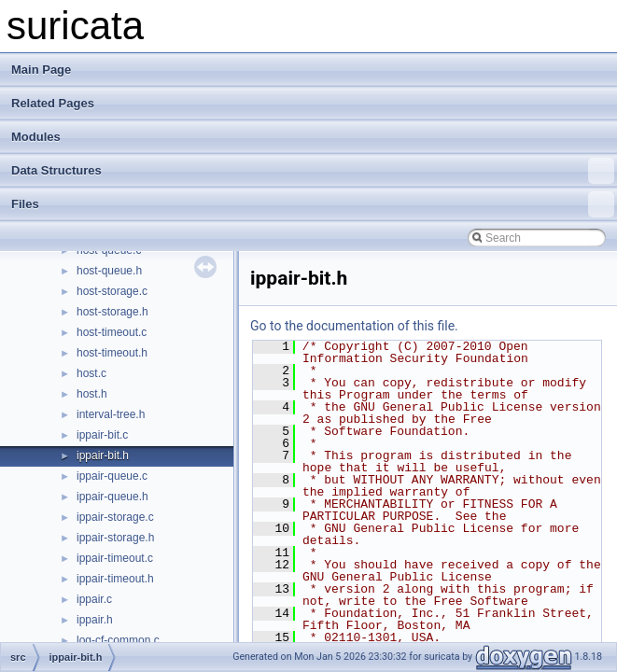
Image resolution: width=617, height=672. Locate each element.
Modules (36, 137)
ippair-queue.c (112, 476)
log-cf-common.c (118, 640)
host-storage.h (112, 312)
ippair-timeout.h (115, 579)
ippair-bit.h (103, 455)
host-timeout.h (112, 353)
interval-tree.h (111, 414)
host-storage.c (112, 291)
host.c (91, 373)
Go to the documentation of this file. (354, 326)
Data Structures (313, 171)
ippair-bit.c (102, 435)
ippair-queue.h (112, 497)
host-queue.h (109, 271)
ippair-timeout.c (115, 558)
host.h (92, 394)
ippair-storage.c (115, 517)
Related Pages (53, 103)
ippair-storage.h (115, 538)
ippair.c (94, 599)
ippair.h (95, 620)
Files (313, 204)
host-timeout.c (112, 332)
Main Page (41, 70)
